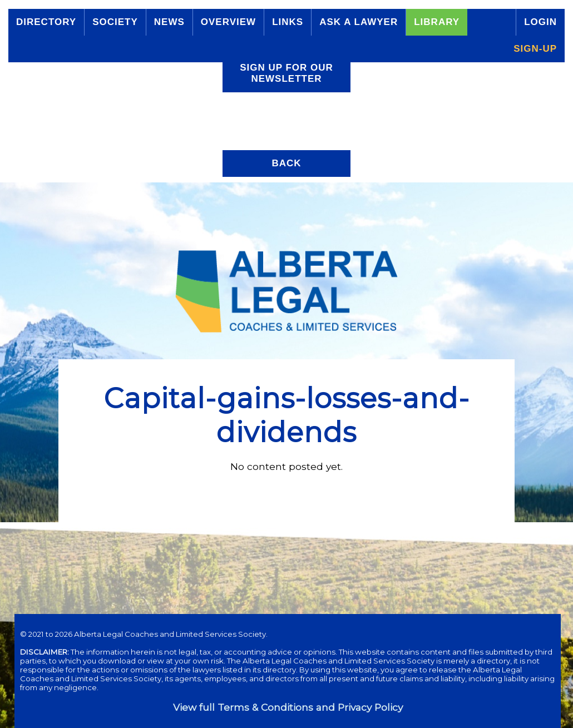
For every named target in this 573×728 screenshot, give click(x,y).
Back (286, 163)
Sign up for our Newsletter (286, 73)
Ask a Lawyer (359, 22)
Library (437, 22)
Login (540, 22)
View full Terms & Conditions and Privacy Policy (288, 707)
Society (115, 22)
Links (288, 22)
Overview (228, 22)
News (169, 22)
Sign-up (535, 49)
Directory (46, 22)
